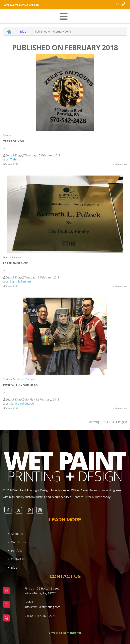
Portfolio (17, 551)
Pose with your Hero (20, 385)
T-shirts (7, 135)
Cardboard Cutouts (22, 403)
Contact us (80, 497)
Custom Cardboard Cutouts (19, 379)
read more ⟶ (119, 164)
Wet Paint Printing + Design (21, 5)
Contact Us (18, 559)
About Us (17, 534)
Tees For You (14, 141)
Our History (18, 542)
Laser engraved (16, 263)
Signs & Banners (12, 257)
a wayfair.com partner (65, 633)
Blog (23, 31)
